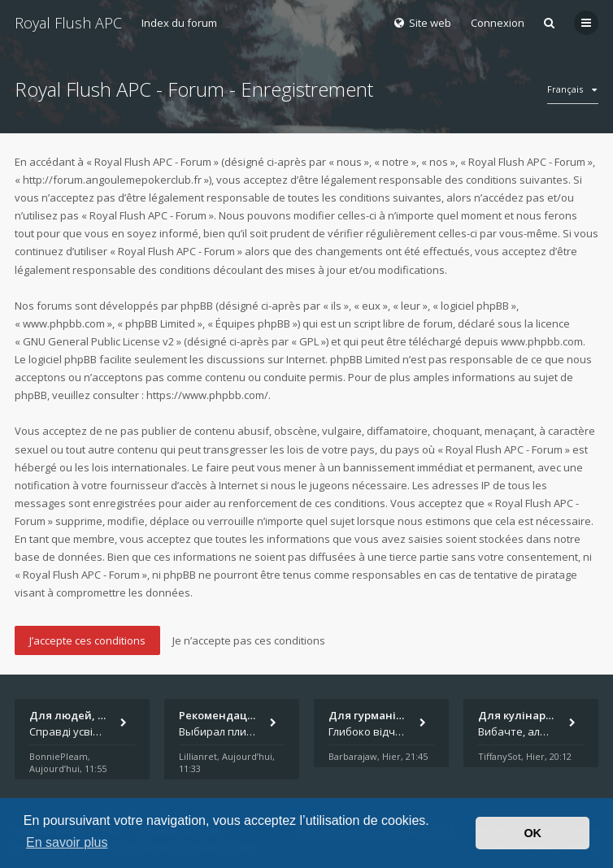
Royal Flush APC (68, 23)
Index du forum (179, 23)
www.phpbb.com (542, 341)
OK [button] (533, 833)
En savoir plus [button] (67, 842)
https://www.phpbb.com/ (207, 395)
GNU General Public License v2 (98, 341)
